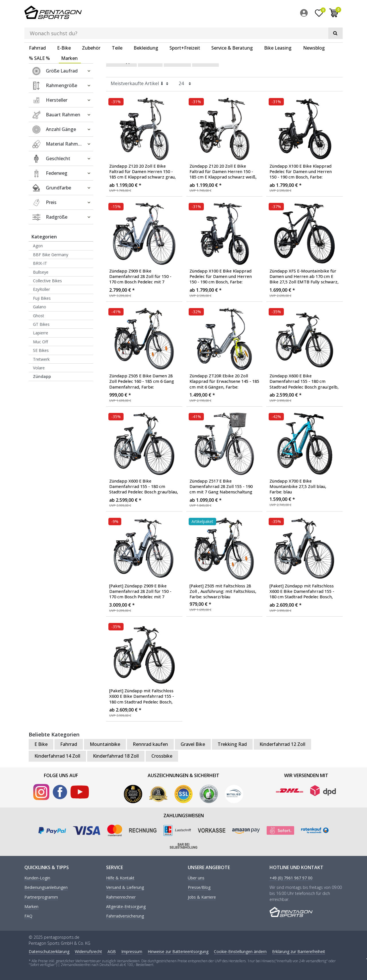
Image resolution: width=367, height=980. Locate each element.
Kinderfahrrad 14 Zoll (57, 756)
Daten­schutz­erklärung (49, 951)
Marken (69, 40)
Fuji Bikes (42, 298)
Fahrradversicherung (125, 916)
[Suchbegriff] (175, 13)
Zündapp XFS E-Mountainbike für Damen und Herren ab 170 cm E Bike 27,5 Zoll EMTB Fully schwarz (304, 277)
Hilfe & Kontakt (120, 878)
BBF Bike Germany (51, 254)
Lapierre (41, 333)
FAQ (28, 916)
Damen (177, 61)
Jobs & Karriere (202, 897)
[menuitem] (305, 14)
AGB (112, 951)
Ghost (39, 315)
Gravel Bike (193, 744)
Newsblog (314, 30)
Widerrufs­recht (88, 951)
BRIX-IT (40, 263)
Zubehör (91, 30)
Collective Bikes (47, 280)
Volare (39, 367)
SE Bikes (41, 350)
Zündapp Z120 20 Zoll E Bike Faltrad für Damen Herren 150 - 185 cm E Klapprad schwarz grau (142, 171)
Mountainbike (105, 744)
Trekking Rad (232, 744)
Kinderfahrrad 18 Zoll (116, 756)
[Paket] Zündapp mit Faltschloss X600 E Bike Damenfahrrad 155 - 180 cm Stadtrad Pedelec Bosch (304, 591)
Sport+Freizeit (185, 30)
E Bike (150, 61)
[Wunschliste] (319, 14)
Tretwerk (41, 359)
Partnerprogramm (41, 897)
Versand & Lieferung (125, 887)
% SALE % (39, 40)
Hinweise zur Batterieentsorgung (178, 951)
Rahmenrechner (121, 897)
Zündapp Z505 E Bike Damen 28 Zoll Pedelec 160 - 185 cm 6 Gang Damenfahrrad (142, 381)
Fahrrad (37, 30)
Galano (40, 306)
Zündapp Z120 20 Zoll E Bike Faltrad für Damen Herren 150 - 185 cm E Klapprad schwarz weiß (223, 171)
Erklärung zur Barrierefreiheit (299, 951)
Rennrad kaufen (150, 744)
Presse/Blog (199, 887)
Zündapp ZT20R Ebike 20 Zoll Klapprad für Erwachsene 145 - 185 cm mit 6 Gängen (224, 381)
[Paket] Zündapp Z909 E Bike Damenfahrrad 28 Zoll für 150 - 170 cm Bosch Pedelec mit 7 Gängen (140, 591)
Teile (117, 30)
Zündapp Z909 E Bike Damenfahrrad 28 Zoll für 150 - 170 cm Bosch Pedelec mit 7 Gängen (140, 277)
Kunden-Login (37, 878)
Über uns (196, 878)
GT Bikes (41, 324)
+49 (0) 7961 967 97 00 (291, 878)
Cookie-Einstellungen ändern (240, 951)
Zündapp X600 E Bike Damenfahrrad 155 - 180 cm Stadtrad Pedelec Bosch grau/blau (144, 486)
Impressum (132, 951)
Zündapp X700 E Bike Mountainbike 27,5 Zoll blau (298, 486)
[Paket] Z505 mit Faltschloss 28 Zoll (223, 591)
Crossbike (162, 756)
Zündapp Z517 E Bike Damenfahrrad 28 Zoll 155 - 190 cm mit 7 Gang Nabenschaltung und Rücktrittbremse (221, 486)
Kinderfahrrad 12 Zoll (282, 744)
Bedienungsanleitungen (46, 887)
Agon (38, 245)
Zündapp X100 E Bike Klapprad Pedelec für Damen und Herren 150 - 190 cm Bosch (301, 171)
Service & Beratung (232, 30)
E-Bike (64, 30)
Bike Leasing (278, 30)
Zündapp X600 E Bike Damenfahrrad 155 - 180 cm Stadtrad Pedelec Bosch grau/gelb (304, 381)
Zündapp (42, 376)
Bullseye (41, 272)
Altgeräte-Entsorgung (126, 906)
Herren (205, 61)
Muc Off (40, 341)
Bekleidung (146, 30)
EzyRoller (41, 289)
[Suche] (245, 13)
